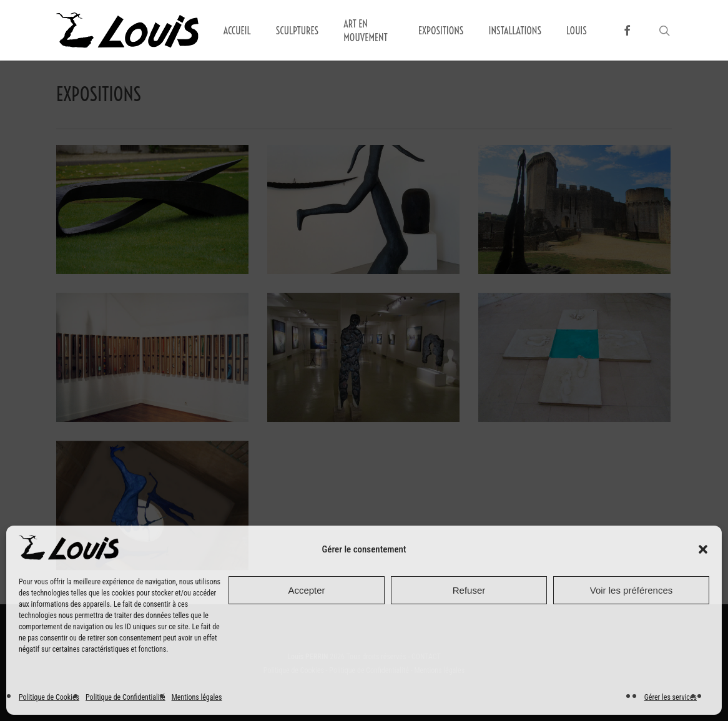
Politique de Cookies (49, 697)
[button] (703, 549)
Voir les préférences (632, 590)
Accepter (306, 590)
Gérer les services (671, 697)
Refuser (469, 590)
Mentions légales (197, 697)
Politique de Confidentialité (125, 697)
